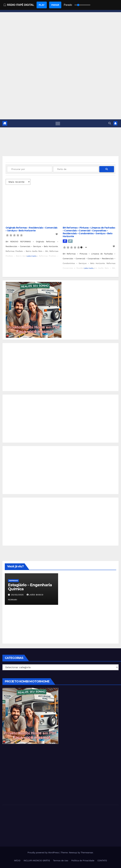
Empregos (13, 581)
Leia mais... (32, 256)
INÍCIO (17, 861)
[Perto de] (76, 169)
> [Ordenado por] (18, 182)
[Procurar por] (30, 169)
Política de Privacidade (83, 861)
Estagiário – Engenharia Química (30, 587)
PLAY (42, 5)
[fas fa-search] (107, 169)
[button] (110, 123)
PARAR (55, 5)
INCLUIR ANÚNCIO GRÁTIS (37, 861)
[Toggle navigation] (58, 123)
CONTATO (102, 861)
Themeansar (87, 853)
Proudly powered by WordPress (43, 853)
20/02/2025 (18, 595)
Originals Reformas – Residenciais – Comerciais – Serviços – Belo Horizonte (32, 229)
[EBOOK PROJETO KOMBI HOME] (34, 310)
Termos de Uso (61, 861)
